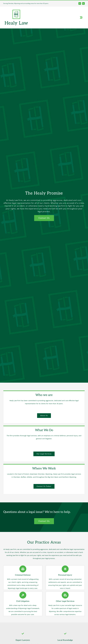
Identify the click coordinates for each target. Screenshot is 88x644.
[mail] (80, 3)
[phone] (83, 3)
